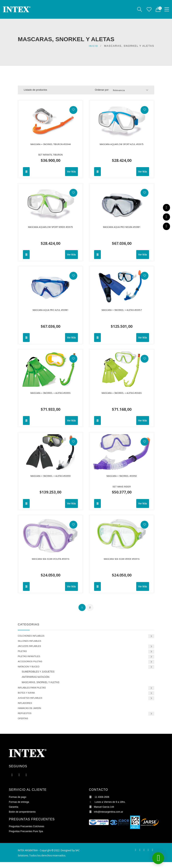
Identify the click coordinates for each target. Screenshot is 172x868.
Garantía (14, 813)
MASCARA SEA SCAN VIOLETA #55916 (50, 560)
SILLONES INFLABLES (31, 641)
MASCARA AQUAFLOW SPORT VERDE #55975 (51, 229)
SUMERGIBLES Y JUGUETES (38, 675)
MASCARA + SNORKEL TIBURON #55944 (51, 145)
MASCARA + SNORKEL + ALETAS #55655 (122, 394)
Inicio (93, 46)
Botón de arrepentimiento (23, 818)
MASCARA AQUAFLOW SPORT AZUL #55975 (122, 146)
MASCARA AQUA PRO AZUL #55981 (51, 311)
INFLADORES (26, 707)
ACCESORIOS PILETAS (32, 664)
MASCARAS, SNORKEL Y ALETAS (41, 685)
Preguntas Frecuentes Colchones (28, 832)
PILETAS (23, 652)
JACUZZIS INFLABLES (31, 647)
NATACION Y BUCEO (30, 669)
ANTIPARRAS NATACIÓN (36, 680)
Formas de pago (18, 803)
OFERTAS (24, 724)
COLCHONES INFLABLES (33, 636)
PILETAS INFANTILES (30, 658)
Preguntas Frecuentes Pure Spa (27, 837)
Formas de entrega (20, 808)
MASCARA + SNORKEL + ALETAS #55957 (122, 311)
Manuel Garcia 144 (102, 813)
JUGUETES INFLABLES (32, 702)
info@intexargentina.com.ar (107, 818)
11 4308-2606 (100, 803)
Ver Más (71, 171)
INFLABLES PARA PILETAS (34, 691)
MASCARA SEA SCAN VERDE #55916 (122, 560)
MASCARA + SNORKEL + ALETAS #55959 (51, 477)
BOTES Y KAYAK (28, 696)
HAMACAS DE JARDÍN (31, 713)
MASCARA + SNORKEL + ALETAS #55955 (51, 394)
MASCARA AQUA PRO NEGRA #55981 (122, 228)
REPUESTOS (26, 719)
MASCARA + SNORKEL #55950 (122, 477)
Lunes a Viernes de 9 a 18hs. (108, 808)
